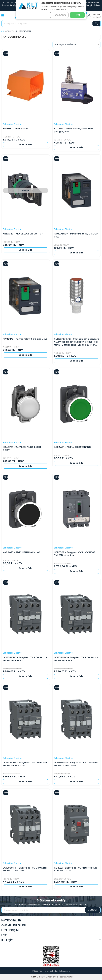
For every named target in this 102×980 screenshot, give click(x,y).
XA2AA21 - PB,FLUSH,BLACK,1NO (21, 552)
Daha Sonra (59, 15)
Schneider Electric (12, 124)
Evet (77, 15)
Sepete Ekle (25, 145)
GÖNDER (93, 910)
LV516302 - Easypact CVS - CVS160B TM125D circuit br (75, 554)
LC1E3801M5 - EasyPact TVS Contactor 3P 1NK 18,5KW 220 (76, 659)
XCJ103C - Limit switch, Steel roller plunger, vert (74, 130)
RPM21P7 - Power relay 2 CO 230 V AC (25, 339)
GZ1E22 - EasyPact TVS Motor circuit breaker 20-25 (75, 869)
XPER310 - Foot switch (16, 129)
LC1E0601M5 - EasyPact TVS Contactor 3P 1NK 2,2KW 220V (25, 869)
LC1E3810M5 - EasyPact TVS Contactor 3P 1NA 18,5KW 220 (25, 659)
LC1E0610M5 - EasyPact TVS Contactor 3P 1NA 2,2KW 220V (76, 764)
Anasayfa (8, 31)
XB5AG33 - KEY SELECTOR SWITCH (23, 234)
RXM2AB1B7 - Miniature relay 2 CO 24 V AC (76, 235)
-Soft (33, 977)
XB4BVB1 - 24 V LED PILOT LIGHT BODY (22, 448)
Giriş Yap (96, 15)
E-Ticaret (41, 977)
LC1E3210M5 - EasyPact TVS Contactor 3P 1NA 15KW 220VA (25, 764)
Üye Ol (98, 17)
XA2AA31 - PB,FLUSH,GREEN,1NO (72, 447)
